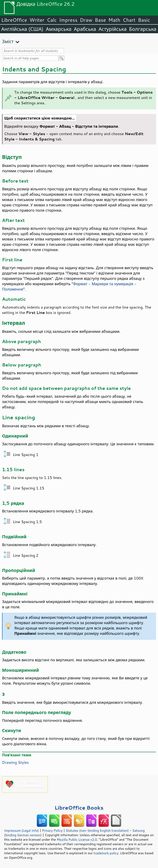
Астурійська (113, 29)
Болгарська (143, 29)
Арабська (85, 29)
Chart (129, 20)
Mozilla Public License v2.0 (77, 839)
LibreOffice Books (79, 808)
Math (114, 20)
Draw (86, 20)
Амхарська (59, 29)
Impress (68, 20)
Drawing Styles (15, 762)
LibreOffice (14, 20)
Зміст (8, 41)
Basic (144, 20)
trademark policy (106, 853)
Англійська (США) (22, 29)
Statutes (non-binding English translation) (97, 830)
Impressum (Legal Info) (21, 830)
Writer (37, 20)
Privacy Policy (52, 830)
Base (100, 20)
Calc (52, 20)
